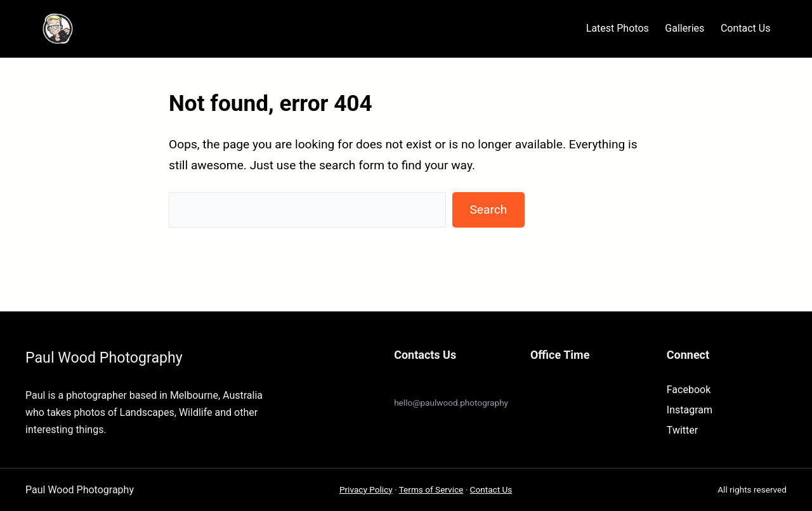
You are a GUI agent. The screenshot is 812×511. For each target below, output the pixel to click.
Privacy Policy (366, 489)
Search (488, 210)
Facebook (689, 390)
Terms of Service (431, 489)
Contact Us (491, 489)
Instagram (690, 410)
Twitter (682, 430)
